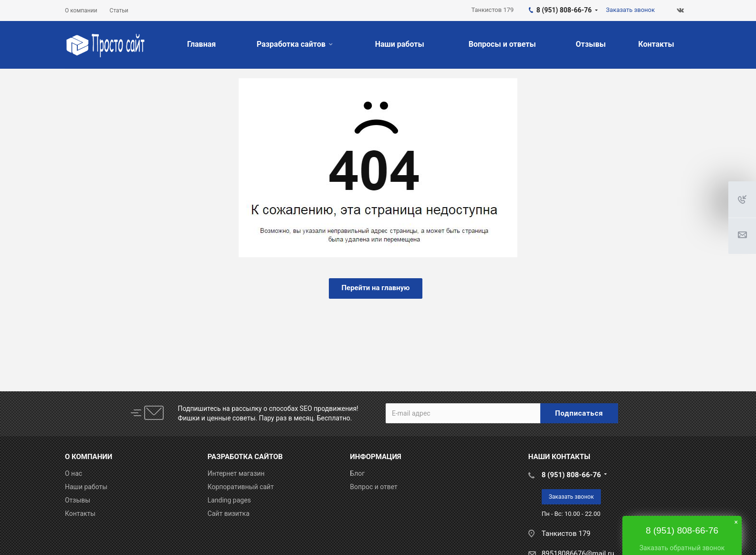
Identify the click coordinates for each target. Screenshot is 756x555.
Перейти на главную (375, 288)
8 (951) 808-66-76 (571, 475)
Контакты (656, 44)
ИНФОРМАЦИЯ (375, 457)
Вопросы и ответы (502, 44)
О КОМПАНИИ (89, 457)
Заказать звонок (572, 497)
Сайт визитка (229, 513)
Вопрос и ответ (374, 487)
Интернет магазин (236, 473)
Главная (201, 44)
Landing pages (229, 500)
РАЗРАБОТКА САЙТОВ (245, 457)
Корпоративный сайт (241, 487)
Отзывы (591, 44)
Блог (357, 473)
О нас (73, 473)
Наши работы (400, 44)
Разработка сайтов (295, 44)
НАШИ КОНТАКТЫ (559, 457)
